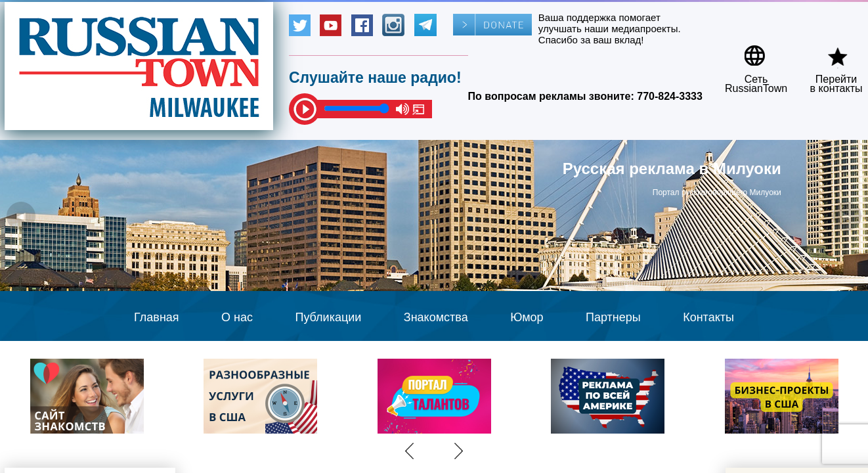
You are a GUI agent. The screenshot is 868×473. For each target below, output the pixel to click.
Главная (157, 317)
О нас (237, 317)
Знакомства (436, 317)
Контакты (708, 317)
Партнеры (613, 317)
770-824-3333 (670, 96)
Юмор (527, 317)
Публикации (328, 317)
